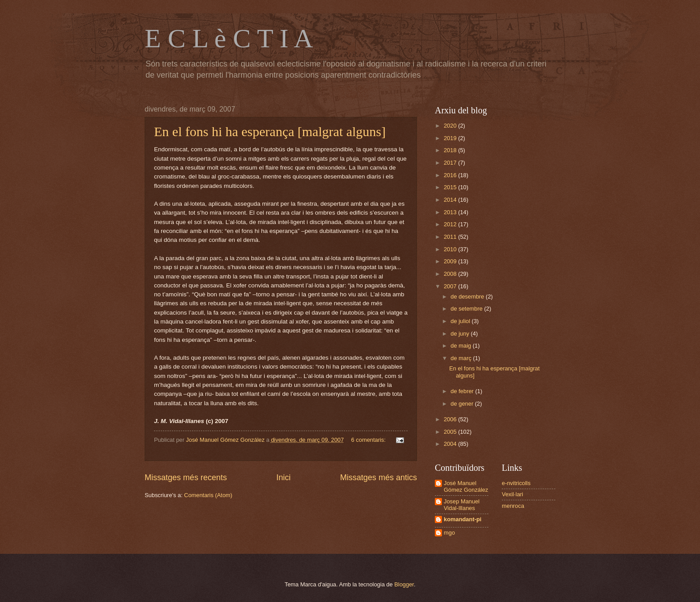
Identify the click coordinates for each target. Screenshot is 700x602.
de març (462, 358)
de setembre (467, 309)
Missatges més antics (379, 477)
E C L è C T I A (229, 38)
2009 (451, 261)
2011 (451, 237)
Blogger (404, 584)
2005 (451, 432)
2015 (451, 187)
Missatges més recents (186, 477)
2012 (451, 224)
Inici (283, 477)
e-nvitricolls (516, 483)
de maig (461, 346)
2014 (451, 200)
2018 (451, 150)
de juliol (461, 321)
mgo (449, 533)
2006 (451, 419)
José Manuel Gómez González (466, 486)
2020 (451, 126)
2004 (451, 444)
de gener (462, 404)
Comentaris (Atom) (208, 495)
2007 (451, 286)
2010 (451, 249)
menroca (513, 506)
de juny (460, 334)
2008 (451, 274)
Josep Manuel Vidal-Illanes (462, 505)
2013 (451, 212)
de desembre (468, 297)
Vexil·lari (512, 494)
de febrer (463, 391)
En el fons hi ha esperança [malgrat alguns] (270, 131)
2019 (451, 138)
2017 (451, 163)
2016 (451, 175)
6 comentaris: (369, 440)
